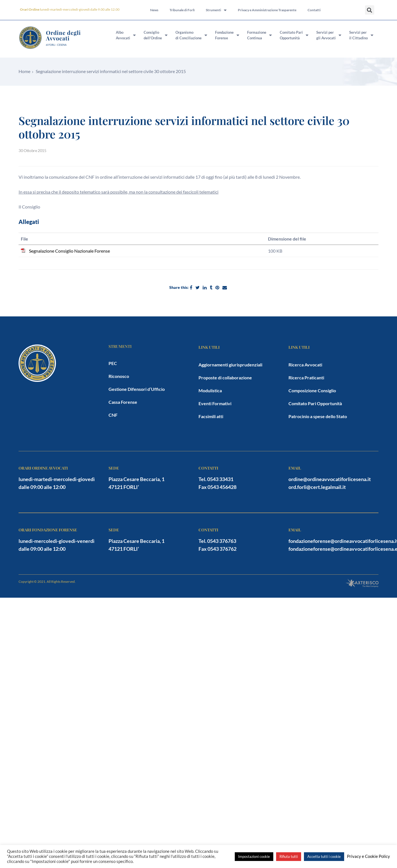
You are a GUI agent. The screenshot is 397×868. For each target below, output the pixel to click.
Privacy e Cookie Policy (368, 856)
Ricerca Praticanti (306, 378)
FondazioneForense (227, 35)
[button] (370, 10)
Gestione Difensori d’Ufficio (137, 389)
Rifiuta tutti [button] (289, 856)
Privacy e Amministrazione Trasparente (267, 10)
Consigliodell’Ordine (156, 35)
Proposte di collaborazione (225, 378)
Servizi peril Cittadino (361, 35)
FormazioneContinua (260, 35)
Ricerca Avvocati (305, 365)
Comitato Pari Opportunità (315, 403)
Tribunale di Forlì (182, 10)
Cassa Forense (123, 402)
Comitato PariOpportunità (294, 35)
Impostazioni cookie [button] (254, 856)
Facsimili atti (211, 416)
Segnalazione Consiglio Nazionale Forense (69, 251)
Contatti (314, 10)
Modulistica (210, 390)
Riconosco (119, 376)
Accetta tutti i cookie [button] (324, 856)
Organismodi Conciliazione (191, 35)
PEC (113, 363)
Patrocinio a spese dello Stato (318, 416)
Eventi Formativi (215, 403)
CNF (113, 415)
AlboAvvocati (126, 35)
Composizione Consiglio (312, 390)
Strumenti (216, 10)
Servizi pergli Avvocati (329, 35)
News (154, 10)
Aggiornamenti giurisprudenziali (230, 365)
